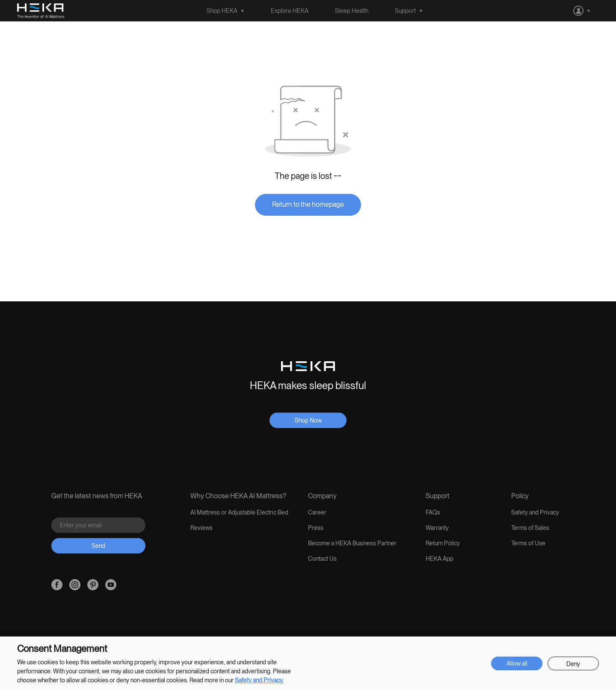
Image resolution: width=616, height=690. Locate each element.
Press (316, 528)
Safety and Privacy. (259, 680)
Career (317, 512)
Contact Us (322, 559)
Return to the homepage (308, 204)
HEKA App (440, 559)
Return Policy (443, 543)
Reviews (201, 528)
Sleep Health (352, 11)
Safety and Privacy (535, 512)
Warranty (437, 528)
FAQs (433, 512)
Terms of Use (528, 543)
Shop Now (308, 420)
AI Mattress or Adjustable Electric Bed (239, 512)
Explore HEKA (290, 11)
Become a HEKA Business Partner (352, 543)
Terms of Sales (530, 528)
